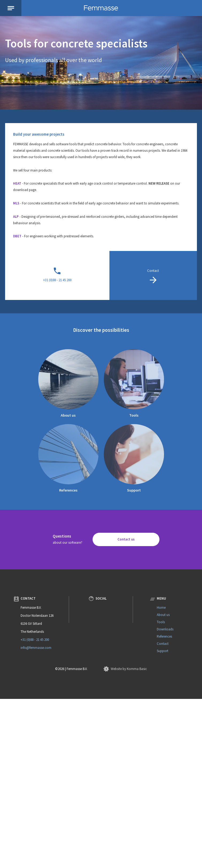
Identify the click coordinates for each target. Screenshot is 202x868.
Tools (134, 415)
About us (68, 415)
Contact (163, 644)
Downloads (165, 629)
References (68, 490)
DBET (17, 236)
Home (161, 608)
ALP (16, 217)
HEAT (17, 183)
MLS (16, 203)
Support (134, 490)
